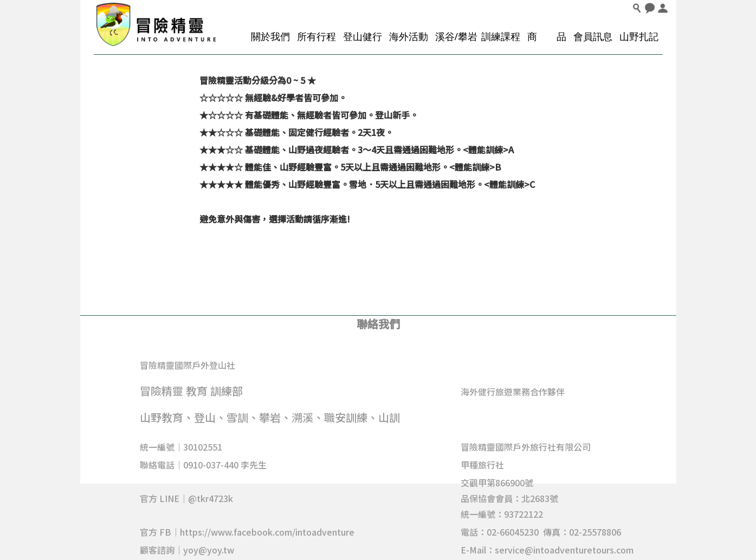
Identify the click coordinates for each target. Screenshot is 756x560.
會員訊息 (593, 36)
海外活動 (409, 36)
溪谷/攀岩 (457, 36)
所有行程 (316, 36)
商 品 (547, 36)
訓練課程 (501, 36)
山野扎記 (639, 36)
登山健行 (363, 36)
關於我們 (270, 36)
